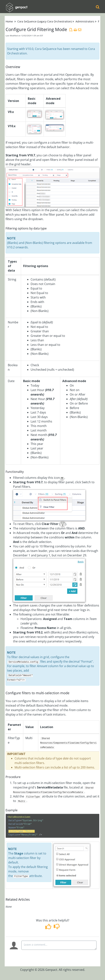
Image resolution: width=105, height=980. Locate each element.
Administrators (85, 21)
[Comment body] (59, 945)
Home (9, 21)
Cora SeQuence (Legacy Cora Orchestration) (45, 21)
